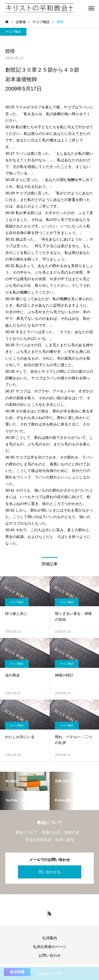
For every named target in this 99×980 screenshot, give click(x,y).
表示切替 (17, 972)
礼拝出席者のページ (50, 947)
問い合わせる (50, 872)
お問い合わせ (50, 955)
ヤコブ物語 (13, 32)
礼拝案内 (50, 938)
